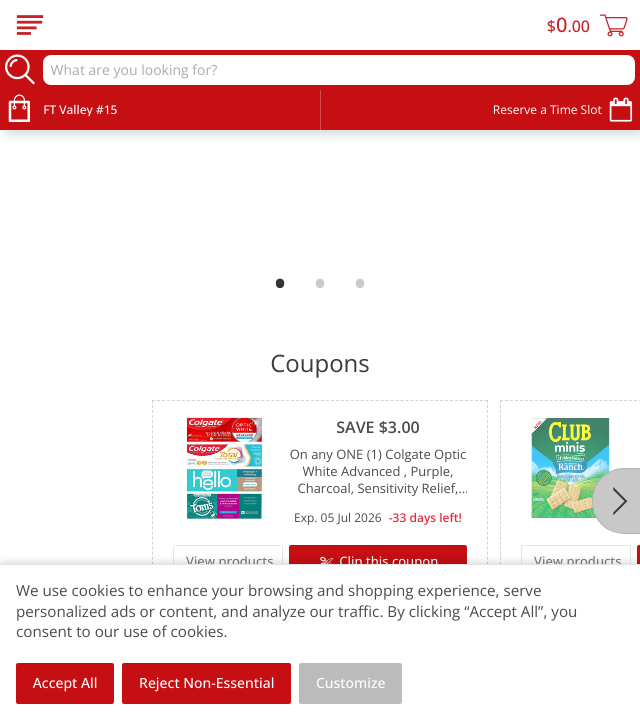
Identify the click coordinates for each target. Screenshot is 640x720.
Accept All (65, 683)
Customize (351, 683)
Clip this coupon (387, 561)
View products (230, 561)
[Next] (616, 501)
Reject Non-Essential (206, 683)
